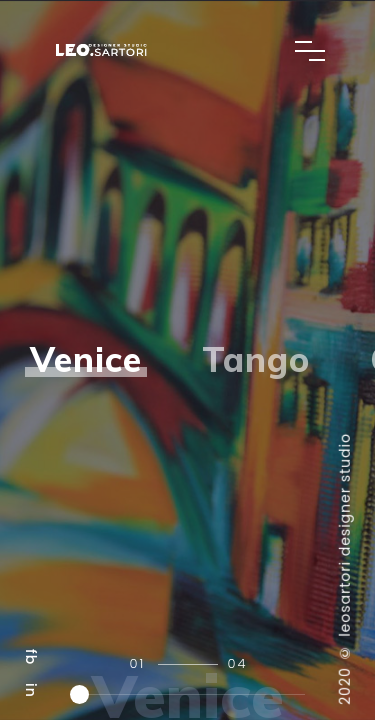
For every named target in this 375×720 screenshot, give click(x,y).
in (31, 690)
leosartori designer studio (345, 535)
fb (31, 657)
